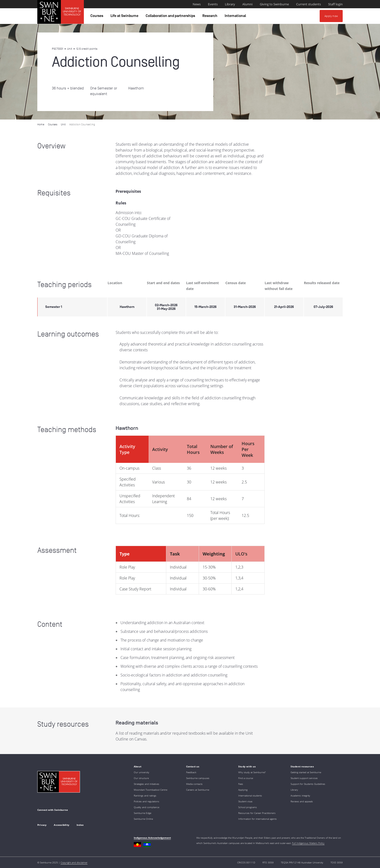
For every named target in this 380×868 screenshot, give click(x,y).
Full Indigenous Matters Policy (308, 843)
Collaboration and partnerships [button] (171, 17)
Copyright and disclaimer (74, 862)
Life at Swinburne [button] (125, 17)
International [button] (236, 17)
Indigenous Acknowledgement (152, 838)
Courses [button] (98, 17)
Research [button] (211, 17)
